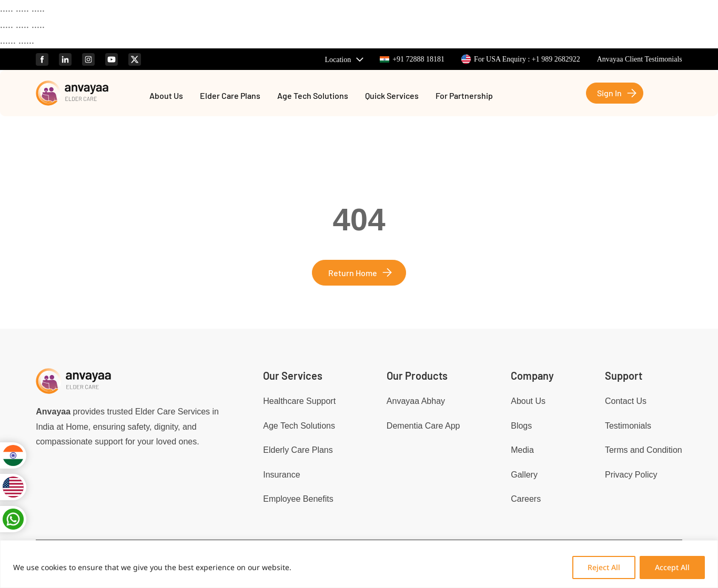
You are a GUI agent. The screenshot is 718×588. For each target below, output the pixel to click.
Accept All (672, 567)
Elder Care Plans (230, 96)
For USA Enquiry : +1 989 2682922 (521, 59)
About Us (166, 96)
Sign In (609, 93)
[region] (359, 564)
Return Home (353, 273)
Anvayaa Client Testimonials (640, 59)
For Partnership (464, 96)
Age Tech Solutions (313, 96)
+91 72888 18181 (412, 59)
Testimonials (628, 426)
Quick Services (392, 96)
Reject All (604, 567)
